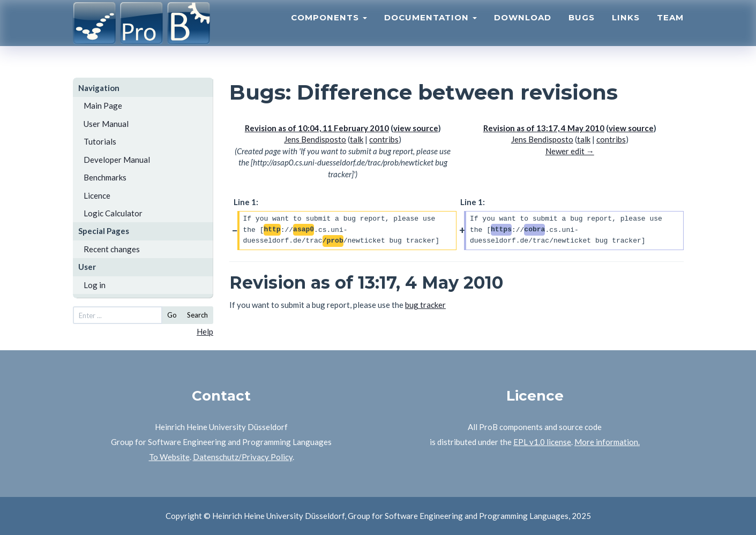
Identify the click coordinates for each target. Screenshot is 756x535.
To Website (169, 457)
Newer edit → (570, 151)
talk (357, 139)
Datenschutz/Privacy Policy (243, 457)
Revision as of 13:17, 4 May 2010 (544, 128)
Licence (97, 195)
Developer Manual (117, 160)
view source (416, 128)
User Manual (106, 124)
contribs (384, 139)
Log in (95, 285)
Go (172, 315)
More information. (607, 442)
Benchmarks (105, 177)
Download (523, 30)
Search (197, 315)
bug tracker (425, 305)
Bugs (582, 30)
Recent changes (112, 249)
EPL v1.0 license (542, 442)
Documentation (431, 30)
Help (205, 331)
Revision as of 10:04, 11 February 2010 (317, 128)
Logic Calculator (113, 213)
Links (626, 30)
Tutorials (100, 141)
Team (670, 30)
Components (329, 30)
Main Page (103, 106)
